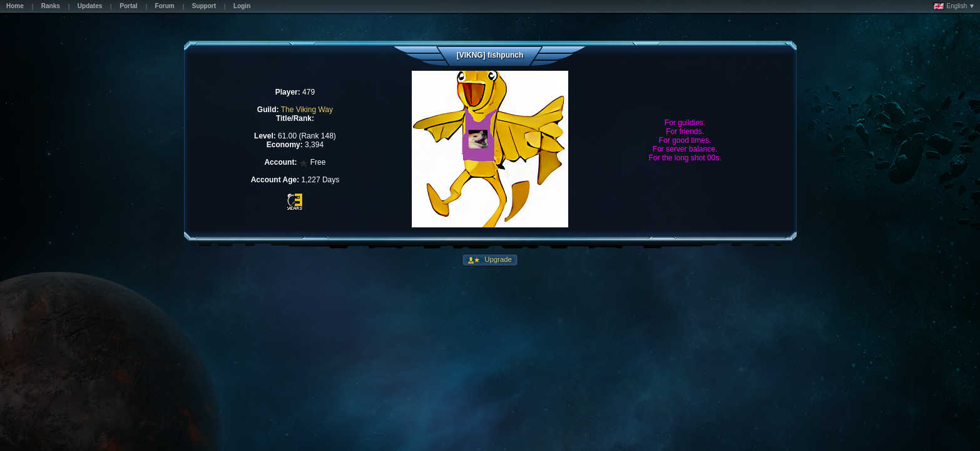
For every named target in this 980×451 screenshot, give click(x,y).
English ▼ (954, 6)
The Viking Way (307, 110)
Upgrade (497, 259)
